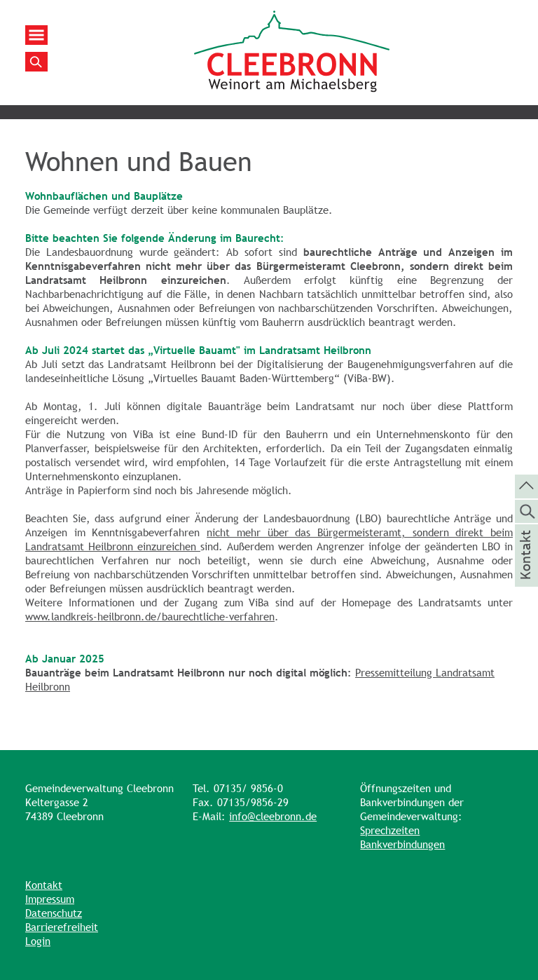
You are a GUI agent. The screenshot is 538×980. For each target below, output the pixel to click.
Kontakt (44, 885)
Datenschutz (54, 913)
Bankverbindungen (402, 844)
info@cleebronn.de (273, 816)
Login (38, 941)
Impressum (50, 899)
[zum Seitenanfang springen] (526, 485)
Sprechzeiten (390, 830)
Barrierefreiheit (62, 927)
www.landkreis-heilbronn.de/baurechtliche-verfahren (150, 617)
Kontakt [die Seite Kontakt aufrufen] (526, 573)
